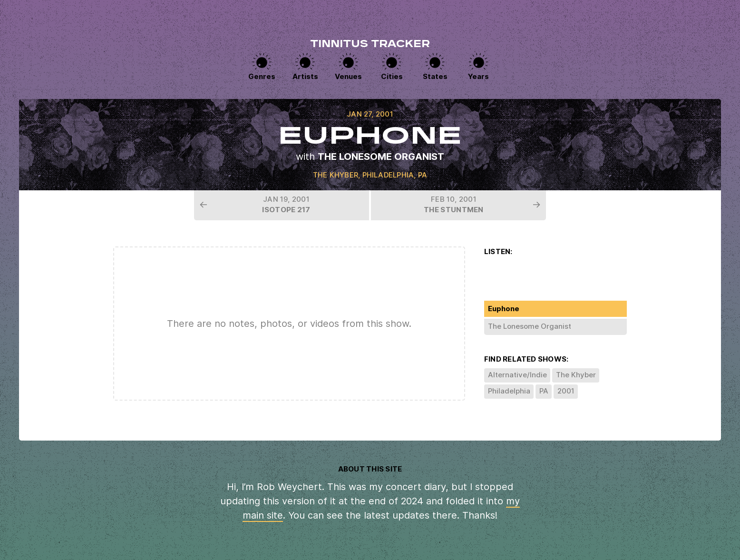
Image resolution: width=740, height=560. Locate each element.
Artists (305, 76)
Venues (348, 76)
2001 (566, 391)
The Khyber (336, 175)
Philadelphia (388, 175)
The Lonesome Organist (381, 157)
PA (423, 175)
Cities (392, 76)
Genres (262, 76)
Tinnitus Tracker (370, 45)
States (435, 76)
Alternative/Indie (517, 375)
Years (478, 76)
